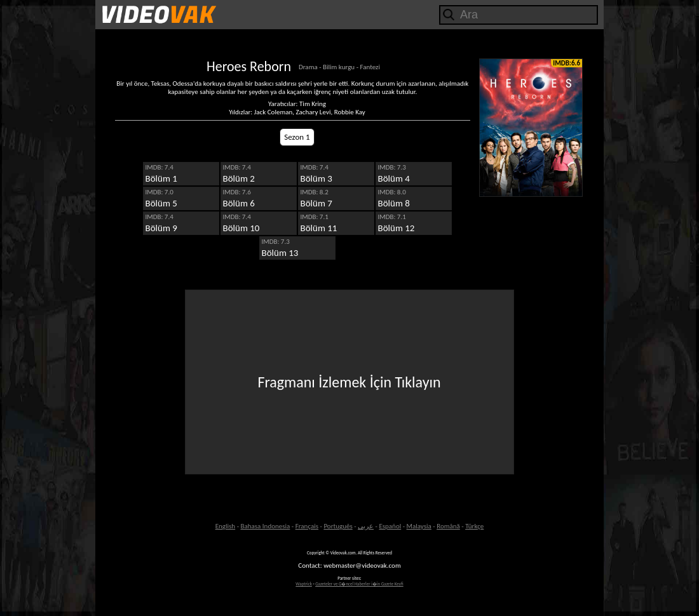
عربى (366, 526)
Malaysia (419, 526)
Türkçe (474, 526)
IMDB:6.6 (567, 63)
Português (338, 526)
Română (448, 526)
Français (307, 526)
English (225, 526)
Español (390, 526)
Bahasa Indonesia (265, 526)
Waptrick (304, 584)
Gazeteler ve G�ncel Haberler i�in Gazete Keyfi (359, 584)
